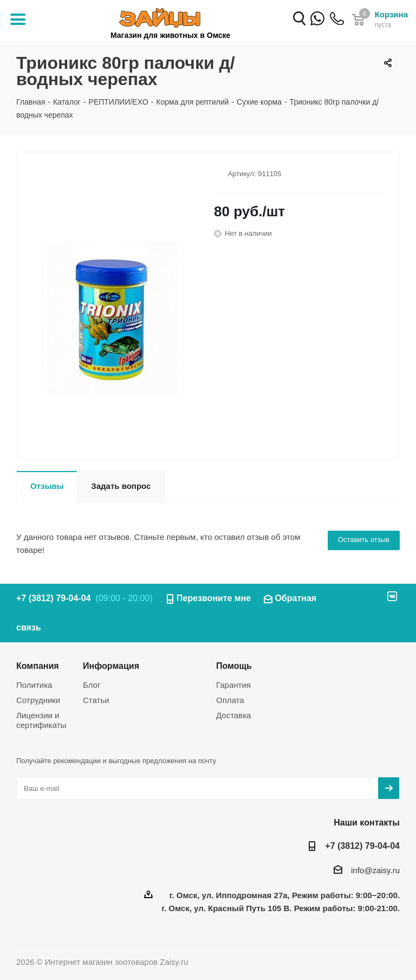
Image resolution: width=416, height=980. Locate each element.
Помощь (234, 666)
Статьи (96, 700)
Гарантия (233, 685)
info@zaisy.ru (375, 870)
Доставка (233, 715)
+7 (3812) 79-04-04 (337, 26)
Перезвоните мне (214, 598)
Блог (92, 685)
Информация (111, 666)
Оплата (230, 700)
